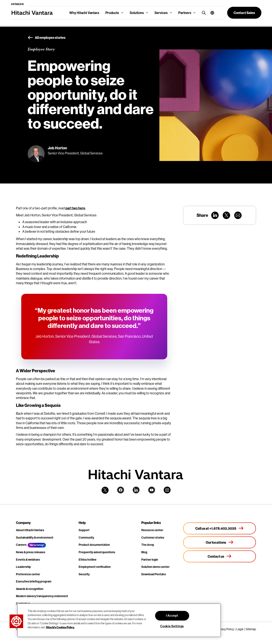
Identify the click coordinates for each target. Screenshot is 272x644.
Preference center (28, 574)
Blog (144, 552)
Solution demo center (155, 567)
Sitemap (251, 629)
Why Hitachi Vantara (84, 13)
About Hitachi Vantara (30, 530)
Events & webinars (28, 560)
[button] (211, 13)
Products (112, 13)
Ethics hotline (88, 560)
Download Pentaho (154, 574)
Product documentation (94, 545)
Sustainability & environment (35, 538)
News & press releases (31, 552)
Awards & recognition (30, 589)
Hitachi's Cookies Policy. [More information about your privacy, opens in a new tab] (60, 627)
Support (84, 530)
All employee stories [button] (47, 38)
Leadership (23, 567)
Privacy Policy (225, 629)
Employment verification (95, 567)
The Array (148, 545)
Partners (185, 13)
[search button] (203, 13)
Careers (21, 545)
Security (84, 574)
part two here (75, 208)
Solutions (137, 13)
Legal (240, 629)
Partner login (150, 560)
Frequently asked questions (97, 552)
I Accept (172, 616)
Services (161, 13)
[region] (119, 620)
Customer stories (153, 538)
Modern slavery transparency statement (42, 596)
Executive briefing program (34, 581)
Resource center (152, 530)
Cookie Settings (172, 626)
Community (86, 538)
